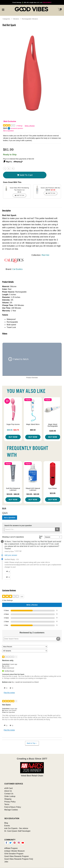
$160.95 (53, 431)
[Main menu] (3, 9)
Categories (6, 19)
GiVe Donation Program (14, 854)
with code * (32, 2)
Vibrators (16, 19)
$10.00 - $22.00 (33, 494)
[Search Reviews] (32, 639)
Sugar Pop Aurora (13, 424)
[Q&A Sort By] (53, 537)
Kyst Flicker (53, 488)
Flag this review (9, 693)
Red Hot (45, 255)
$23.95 (53, 493)
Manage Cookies (11, 810)
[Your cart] (59, 10)
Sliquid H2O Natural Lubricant (33, 489)
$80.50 (33, 430)
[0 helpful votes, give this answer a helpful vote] (7, 572)
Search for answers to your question (18, 526)
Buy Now (13, 437)
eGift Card (8, 788)
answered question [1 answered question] (17, 128)
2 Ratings (19, 126)
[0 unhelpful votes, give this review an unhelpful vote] (11, 688)
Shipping (8, 799)
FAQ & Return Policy (13, 807)
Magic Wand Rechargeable (53, 425)
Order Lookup (10, 796)
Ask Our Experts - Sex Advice (16, 828)
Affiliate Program (11, 848)
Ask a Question (8, 131)
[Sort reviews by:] (25, 647)
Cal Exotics (17, 269)
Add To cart (25, 175)
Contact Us (9, 794)
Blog (6, 823)
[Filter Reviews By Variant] (25, 651)
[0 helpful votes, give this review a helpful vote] (5, 688)
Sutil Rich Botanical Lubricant (13, 489)
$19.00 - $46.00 (13, 494)
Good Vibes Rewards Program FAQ (19, 859)
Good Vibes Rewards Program (17, 856)
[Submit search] (57, 529)
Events (7, 826)
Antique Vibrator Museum (14, 851)
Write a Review (30, 126)
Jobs (6, 862)
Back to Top (32, 743)
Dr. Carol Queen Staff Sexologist (17, 831)
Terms (7, 804)
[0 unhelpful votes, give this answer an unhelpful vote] (7, 577)
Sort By (41, 537)
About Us (8, 791)
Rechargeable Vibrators (30, 19)
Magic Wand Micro (33, 424)
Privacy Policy (10, 802)
